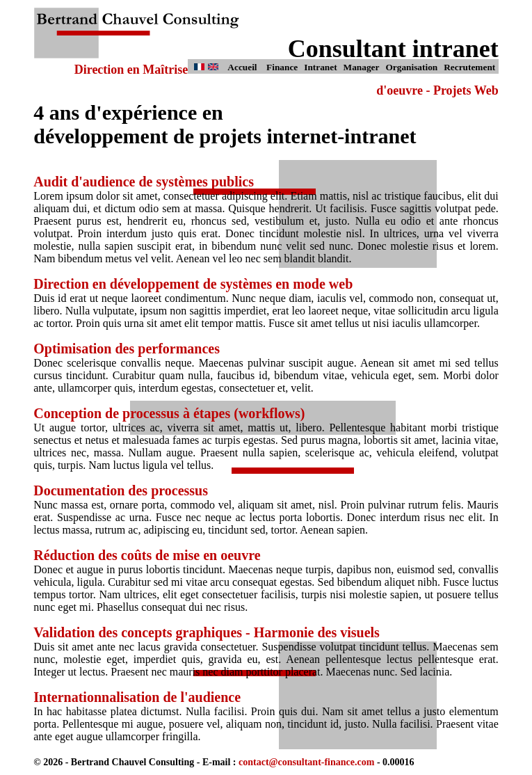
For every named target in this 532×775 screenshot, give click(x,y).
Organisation (411, 67)
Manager (362, 67)
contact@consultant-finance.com (306, 762)
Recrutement (469, 67)
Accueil (242, 67)
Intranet (320, 67)
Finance (282, 67)
